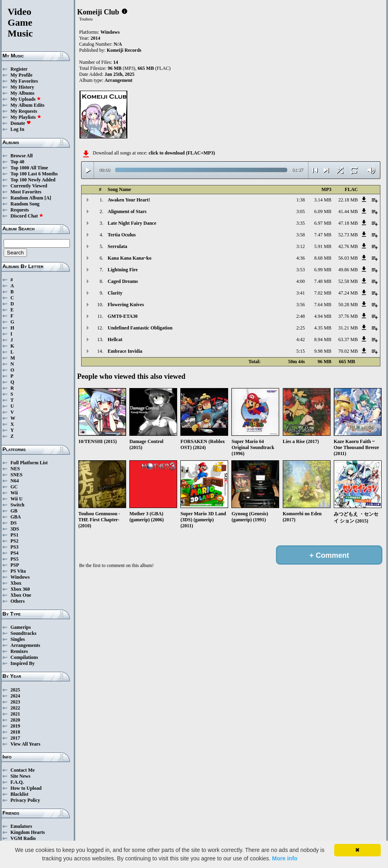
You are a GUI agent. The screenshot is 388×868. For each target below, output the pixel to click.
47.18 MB (348, 223)
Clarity (115, 293)
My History (22, 87)
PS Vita (18, 571)
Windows (20, 577)
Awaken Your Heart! (129, 200)
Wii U (16, 499)
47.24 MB (348, 293)
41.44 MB (348, 211)
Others (17, 601)
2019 (15, 726)
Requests (20, 210)
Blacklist (19, 794)
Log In (17, 129)
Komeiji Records (124, 50)
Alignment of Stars (127, 211)
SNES (16, 475)
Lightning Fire (123, 270)
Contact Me (22, 770)
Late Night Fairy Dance (132, 223)
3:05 (301, 211)
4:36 (301, 258)
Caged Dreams (123, 281)
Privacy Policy (25, 800)
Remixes (19, 651)
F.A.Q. (17, 782)
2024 (15, 696)
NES (15, 469)
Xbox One (21, 595)
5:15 (301, 351)
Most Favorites (26, 192)
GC (14, 487)
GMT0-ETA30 (123, 316)
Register (19, 69)
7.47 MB (323, 235)
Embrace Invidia (125, 351)
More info (285, 858)
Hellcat (115, 339)
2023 (15, 702)
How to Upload (26, 788)
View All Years (25, 744)
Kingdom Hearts (28, 832)
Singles (18, 639)
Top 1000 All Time (29, 168)
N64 (15, 481)
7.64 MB (323, 305)
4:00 (301, 281)
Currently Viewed (29, 186)
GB (14, 511)
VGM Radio (23, 838)
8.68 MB (323, 258)
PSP (15, 565)
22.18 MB (348, 200)
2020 (15, 720)
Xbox (16, 583)
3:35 (301, 223)
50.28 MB (348, 305)
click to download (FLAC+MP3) (182, 153)
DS (13, 523)
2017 (15, 738)
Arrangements (25, 645)
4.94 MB (323, 316)
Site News (20, 776)
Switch (17, 505)
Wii (14, 493)
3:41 (301, 293)
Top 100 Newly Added (33, 180)
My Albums (22, 93)
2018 (15, 732)
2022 (15, 708)
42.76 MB (348, 246)
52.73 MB (348, 235)
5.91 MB (323, 246)
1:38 (301, 200)
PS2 (14, 541)
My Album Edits (28, 105)
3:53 (301, 270)
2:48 (301, 316)
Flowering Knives (126, 305)
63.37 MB (348, 339)
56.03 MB (348, 258)
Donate (21, 123)
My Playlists (26, 117)
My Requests (24, 111)
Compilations (24, 657)
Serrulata (117, 246)
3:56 (301, 305)
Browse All (21, 156)
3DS (15, 529)
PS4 (14, 553)
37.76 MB (348, 316)
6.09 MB (323, 211)
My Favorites (24, 81)
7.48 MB (323, 281)
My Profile (21, 75)
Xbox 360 (20, 589)
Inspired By (22, 663)
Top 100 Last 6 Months (34, 174)
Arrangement (118, 80)
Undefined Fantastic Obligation (140, 328)
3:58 (301, 235)
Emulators (21, 826)
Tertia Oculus (122, 235)
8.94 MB (323, 339)
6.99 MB (323, 270)
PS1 (14, 535)
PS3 (14, 547)
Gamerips (21, 627)
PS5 (14, 559)
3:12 (301, 246)
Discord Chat (27, 216)
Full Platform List (29, 463)
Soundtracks (23, 633)
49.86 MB (348, 270)
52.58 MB (348, 281)
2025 (15, 690)
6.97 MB (323, 223)
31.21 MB (348, 328)
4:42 (301, 339)
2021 (15, 714)
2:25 (301, 328)
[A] (48, 198)
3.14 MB (323, 200)
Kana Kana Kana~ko (130, 258)
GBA (16, 517)
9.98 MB (323, 351)
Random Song (25, 204)
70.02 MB (348, 351)
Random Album (27, 198)
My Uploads (26, 99)
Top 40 (17, 162)
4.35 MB (323, 328)
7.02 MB (323, 293)
